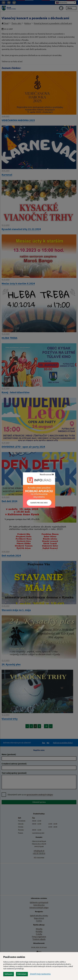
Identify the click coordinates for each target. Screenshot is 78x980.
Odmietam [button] (22, 974)
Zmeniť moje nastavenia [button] (40, 974)
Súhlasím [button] (9, 974)
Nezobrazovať (47, 474)
